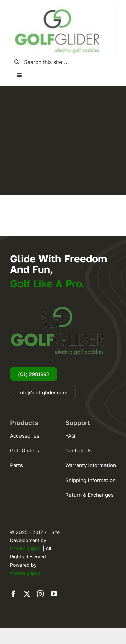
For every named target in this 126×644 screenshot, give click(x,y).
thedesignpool (26, 548)
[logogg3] (57, 7)
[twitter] (27, 594)
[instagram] (40, 594)
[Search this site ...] (63, 62)
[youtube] (54, 594)
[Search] (17, 62)
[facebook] (13, 594)
